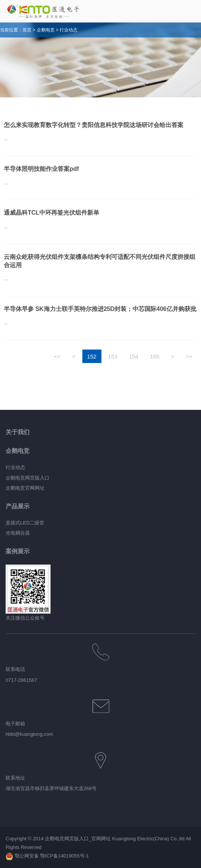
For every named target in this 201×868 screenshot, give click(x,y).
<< (57, 356)
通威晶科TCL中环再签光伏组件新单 (51, 213)
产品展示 (18, 506)
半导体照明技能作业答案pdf (41, 169)
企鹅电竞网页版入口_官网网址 (78, 839)
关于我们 (18, 432)
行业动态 (68, 30)
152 (92, 356)
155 (155, 356)
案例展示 (18, 551)
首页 (27, 30)
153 (113, 356)
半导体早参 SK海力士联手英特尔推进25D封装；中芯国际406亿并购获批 (100, 309)
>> (189, 356)
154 (134, 356)
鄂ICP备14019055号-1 (64, 856)
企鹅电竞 (46, 30)
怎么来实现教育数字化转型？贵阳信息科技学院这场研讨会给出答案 (94, 125)
